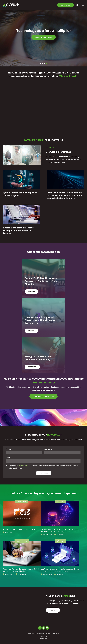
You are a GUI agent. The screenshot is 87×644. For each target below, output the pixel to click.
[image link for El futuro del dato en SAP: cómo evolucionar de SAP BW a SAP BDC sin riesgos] (60, 514)
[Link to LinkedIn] (40, 628)
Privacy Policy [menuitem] (43, 636)
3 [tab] (44, 63)
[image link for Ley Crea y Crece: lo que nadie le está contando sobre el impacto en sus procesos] (60, 554)
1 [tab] (41, 63)
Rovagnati (32, 367)
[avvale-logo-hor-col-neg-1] (11, 5)
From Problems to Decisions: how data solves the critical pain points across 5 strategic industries (65, 196)
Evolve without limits (44, 37)
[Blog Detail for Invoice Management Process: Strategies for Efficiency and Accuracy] (21, 214)
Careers (53, 610)
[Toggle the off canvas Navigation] (83, 5)
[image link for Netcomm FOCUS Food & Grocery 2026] (22, 514)
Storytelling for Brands (59, 152)
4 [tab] (46, 63)
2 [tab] (43, 63)
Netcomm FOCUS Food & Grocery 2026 (19, 529)
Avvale (34, 633)
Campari (31, 292)
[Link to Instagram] (44, 628)
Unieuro (31, 331)
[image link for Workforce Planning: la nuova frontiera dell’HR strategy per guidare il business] (22, 554)
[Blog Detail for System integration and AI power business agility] (21, 179)
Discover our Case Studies (43, 396)
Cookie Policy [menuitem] (43, 638)
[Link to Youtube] (47, 628)
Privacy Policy (23, 466)
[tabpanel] (43, 35)
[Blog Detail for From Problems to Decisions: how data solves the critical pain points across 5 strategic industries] (66, 179)
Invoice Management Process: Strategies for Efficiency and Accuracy (18, 231)
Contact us (65, 5)
